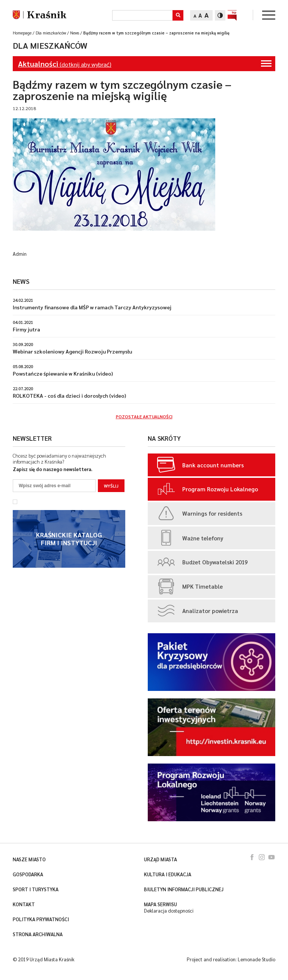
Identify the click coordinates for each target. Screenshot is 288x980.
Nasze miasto (29, 859)
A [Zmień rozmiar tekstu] (195, 16)
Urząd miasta (160, 859)
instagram (262, 857)
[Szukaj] (142, 15)
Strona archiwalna (38, 934)
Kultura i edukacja (168, 874)
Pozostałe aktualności (144, 416)
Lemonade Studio (256, 959)
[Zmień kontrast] (220, 15)
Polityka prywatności (41, 919)
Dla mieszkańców (50, 45)
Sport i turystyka (36, 889)
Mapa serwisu (160, 904)
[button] (178, 15)
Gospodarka (28, 874)
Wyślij (111, 486)
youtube (271, 857)
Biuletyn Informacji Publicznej (184, 889)
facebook (252, 857)
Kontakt (24, 904)
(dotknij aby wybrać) (145, 64)
